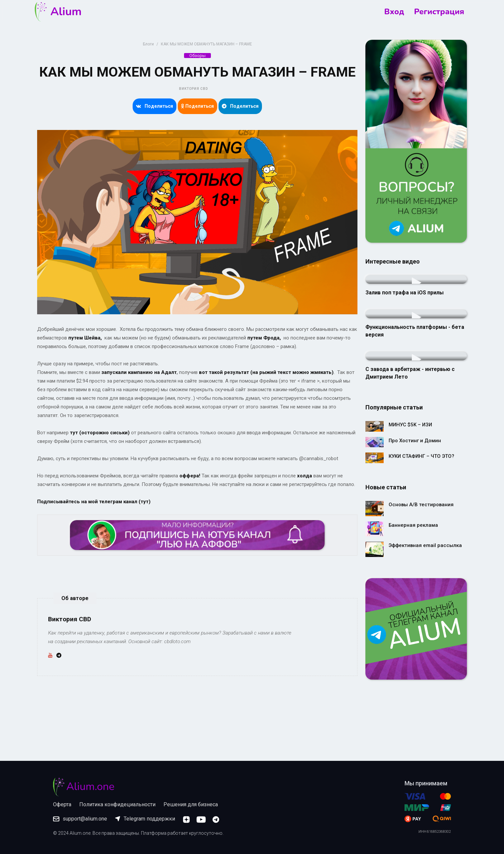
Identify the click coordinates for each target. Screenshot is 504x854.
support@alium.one (80, 819)
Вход (394, 12)
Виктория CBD (193, 89)
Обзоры (197, 56)
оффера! (190, 476)
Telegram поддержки (145, 819)
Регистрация (439, 12)
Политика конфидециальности (117, 804)
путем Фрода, (264, 338)
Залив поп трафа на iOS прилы (405, 293)
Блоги (148, 44)
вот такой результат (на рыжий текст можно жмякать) (266, 372)
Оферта (62, 804)
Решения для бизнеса (191, 804)
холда (305, 476)
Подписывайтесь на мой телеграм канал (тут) (94, 502)
